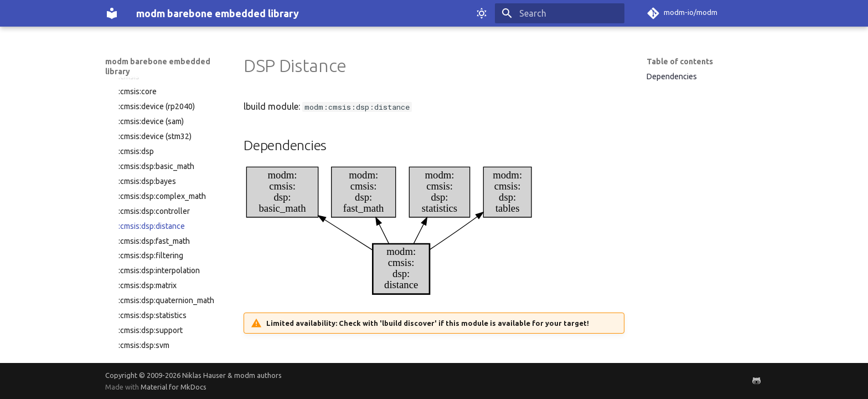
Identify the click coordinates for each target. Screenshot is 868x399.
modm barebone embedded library (158, 66)
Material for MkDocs (174, 387)
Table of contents (680, 62)
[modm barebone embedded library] (112, 13)
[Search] (560, 13)
